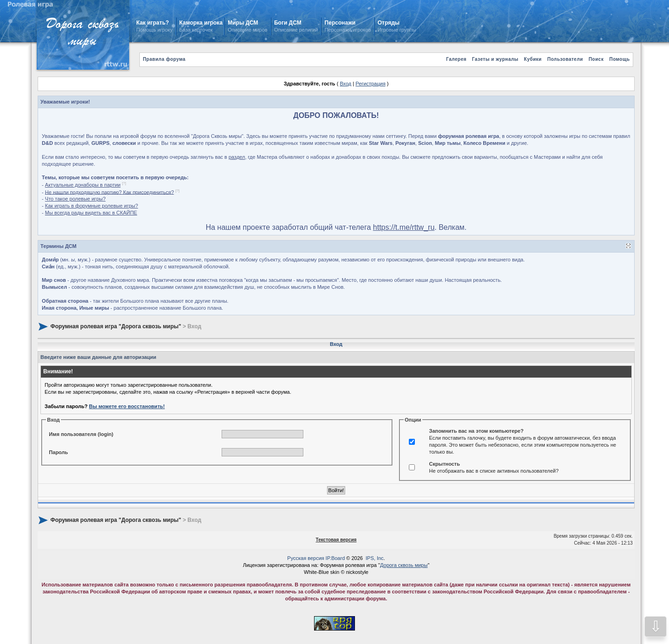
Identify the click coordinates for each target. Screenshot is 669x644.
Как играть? (152, 23)
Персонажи (340, 23)
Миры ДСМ (244, 23)
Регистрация (370, 84)
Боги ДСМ (288, 23)
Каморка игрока (201, 23)
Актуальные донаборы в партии (83, 185)
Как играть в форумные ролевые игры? (92, 206)
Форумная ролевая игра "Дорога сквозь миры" (115, 326)
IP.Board (335, 558)
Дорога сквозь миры (404, 565)
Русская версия (305, 558)
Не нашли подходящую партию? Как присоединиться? (110, 192)
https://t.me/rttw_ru (404, 227)
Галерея (456, 59)
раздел (237, 157)
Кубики (533, 59)
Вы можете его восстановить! (127, 406)
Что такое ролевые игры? (75, 199)
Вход (345, 84)
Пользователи (565, 59)
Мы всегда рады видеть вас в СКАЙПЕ (91, 213)
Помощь (619, 59)
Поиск (596, 59)
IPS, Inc (375, 558)
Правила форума (164, 59)
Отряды (389, 23)
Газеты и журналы (495, 59)
